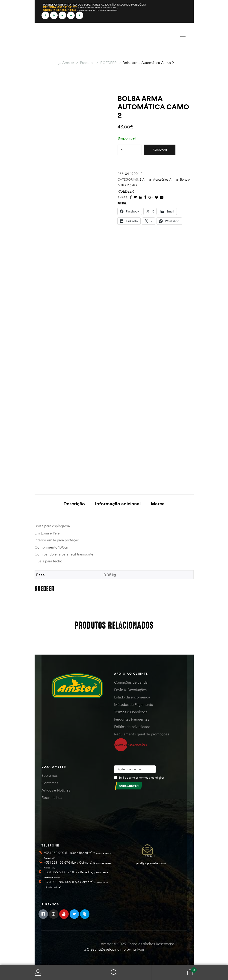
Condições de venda (131, 682)
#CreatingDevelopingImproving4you (114, 949)
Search (114, 972)
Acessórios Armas (166, 179)
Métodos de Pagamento (134, 704)
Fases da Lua (52, 798)
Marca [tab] (158, 504)
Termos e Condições (131, 712)
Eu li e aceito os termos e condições (142, 777)
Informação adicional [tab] (118, 504)
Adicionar (160, 150)
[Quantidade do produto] (122, 150)
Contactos (50, 783)
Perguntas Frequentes (132, 719)
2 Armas (145, 179)
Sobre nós (50, 775)
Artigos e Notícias (56, 790)
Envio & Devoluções (130, 690)
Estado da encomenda (132, 697)
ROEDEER (126, 191)
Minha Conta (38, 972)
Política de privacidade (132, 727)
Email (150, 856)
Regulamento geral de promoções (142, 734)
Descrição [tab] (74, 504)
